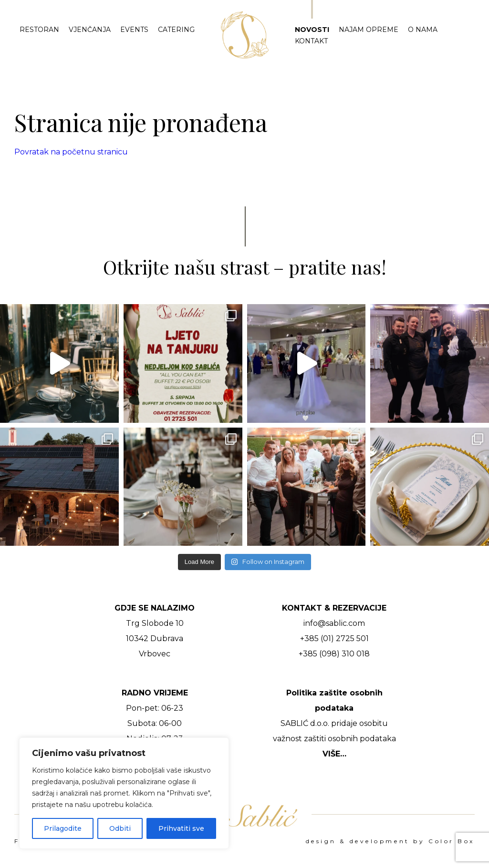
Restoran (39, 30)
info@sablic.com (334, 623)
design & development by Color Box (390, 841)
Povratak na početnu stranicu (71, 152)
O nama (423, 30)
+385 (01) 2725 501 (334, 638)
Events (134, 30)
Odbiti (120, 828)
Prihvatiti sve (181, 828)
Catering (176, 30)
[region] (124, 793)
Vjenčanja (90, 30)
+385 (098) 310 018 (334, 654)
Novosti (312, 30)
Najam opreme (369, 30)
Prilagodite (63, 828)
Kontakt (311, 41)
